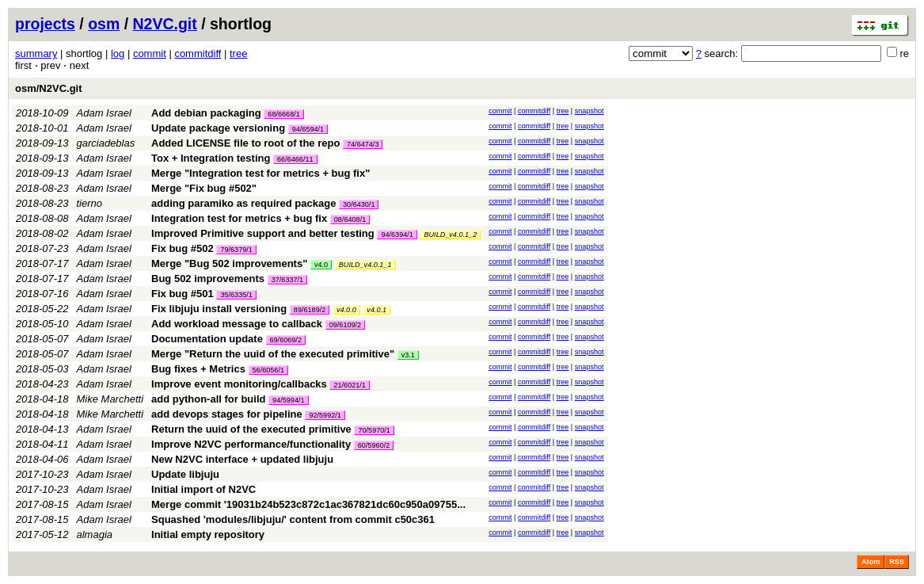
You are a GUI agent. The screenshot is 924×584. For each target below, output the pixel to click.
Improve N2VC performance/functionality (251, 444)
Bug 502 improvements (208, 279)
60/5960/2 (374, 445)
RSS (897, 562)
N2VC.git (165, 24)
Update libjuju (185, 474)
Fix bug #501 (183, 294)
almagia (95, 534)
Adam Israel (104, 113)
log (118, 53)
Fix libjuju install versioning (219, 309)
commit (150, 53)
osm (104, 24)
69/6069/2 (286, 340)
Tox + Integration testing (211, 158)
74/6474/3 (363, 144)
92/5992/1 (325, 415)
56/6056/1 (268, 370)
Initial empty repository (208, 534)
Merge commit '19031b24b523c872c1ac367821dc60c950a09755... (308, 504)
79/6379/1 (236, 250)
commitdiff (198, 53)
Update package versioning (218, 128)
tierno (90, 203)
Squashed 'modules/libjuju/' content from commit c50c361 (293, 519)
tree (238, 53)
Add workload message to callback (237, 324)
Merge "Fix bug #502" (204, 188)
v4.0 (321, 265)
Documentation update (207, 339)
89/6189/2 (310, 310)
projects (45, 24)
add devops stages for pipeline (227, 414)
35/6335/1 (236, 295)
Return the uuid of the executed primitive (251, 429)
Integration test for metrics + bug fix (239, 218)
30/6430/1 (359, 204)
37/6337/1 (287, 280)
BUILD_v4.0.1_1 (365, 265)
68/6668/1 (283, 114)
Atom (871, 562)
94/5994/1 (288, 400)
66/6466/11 (295, 159)
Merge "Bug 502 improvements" (229, 263)
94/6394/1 (397, 235)
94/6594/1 (308, 129)
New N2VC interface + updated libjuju (242, 459)
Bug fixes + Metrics (198, 369)
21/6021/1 (349, 385)
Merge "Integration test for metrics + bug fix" (260, 173)
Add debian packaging (206, 113)
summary (36, 53)
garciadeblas (106, 143)
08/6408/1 (350, 219)
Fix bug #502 (183, 248)
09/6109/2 (345, 325)
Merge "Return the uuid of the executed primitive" (273, 354)
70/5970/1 (374, 430)
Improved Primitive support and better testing (263, 233)
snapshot (589, 111)
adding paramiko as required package (243, 203)
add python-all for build (208, 399)
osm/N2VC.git (49, 88)
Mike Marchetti (110, 399)
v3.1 (408, 355)
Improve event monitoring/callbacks (239, 384)
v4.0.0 (346, 310)
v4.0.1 (376, 310)
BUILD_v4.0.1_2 (450, 235)
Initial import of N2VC (203, 489)
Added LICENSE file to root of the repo (245, 143)
